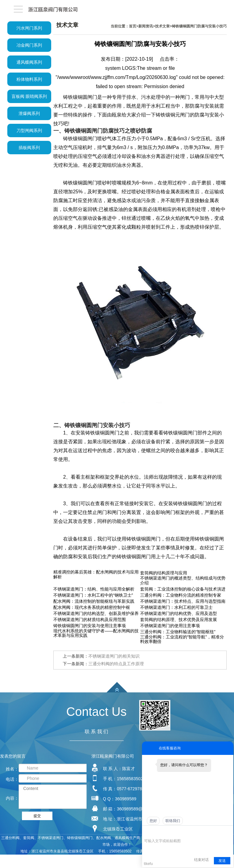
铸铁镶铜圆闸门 (80, 183)
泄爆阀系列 (29, 113)
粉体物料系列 (29, 79)
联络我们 (173, 821)
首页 (133, 26)
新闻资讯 (146, 26)
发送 (222, 861)
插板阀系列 (29, 148)
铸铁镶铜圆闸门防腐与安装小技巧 (199, 26)
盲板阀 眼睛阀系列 (29, 96)
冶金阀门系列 (29, 45)
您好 (153, 821)
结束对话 (201, 860)
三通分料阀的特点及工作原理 (116, 664)
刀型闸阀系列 (29, 130)
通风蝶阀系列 (29, 62)
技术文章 (162, 26)
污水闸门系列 (29, 28)
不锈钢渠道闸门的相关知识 (114, 656)
